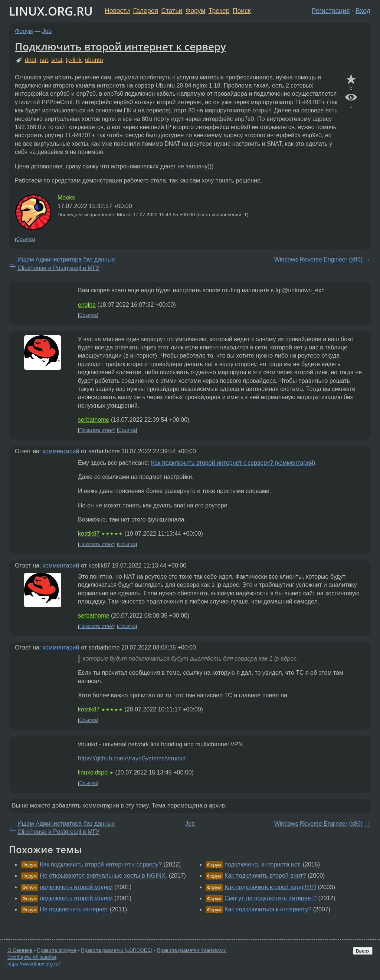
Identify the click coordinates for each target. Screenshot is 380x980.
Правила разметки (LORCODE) (117, 950)
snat (57, 60)
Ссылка (25, 239)
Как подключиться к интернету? (268, 909)
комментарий (61, 451)
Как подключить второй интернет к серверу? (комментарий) (233, 463)
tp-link (74, 60)
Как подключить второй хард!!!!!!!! (270, 887)
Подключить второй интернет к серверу (120, 46)
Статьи (172, 11)
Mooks (66, 198)
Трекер (219, 11)
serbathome (94, 420)
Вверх (363, 951)
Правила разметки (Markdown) (191, 950)
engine (87, 305)
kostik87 (89, 534)
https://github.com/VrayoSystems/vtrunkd (132, 758)
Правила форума (57, 950)
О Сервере (20, 950)
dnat (31, 60)
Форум (195, 11)
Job (47, 31)
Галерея (146, 11)
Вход (363, 11)
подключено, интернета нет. (263, 864)
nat (44, 60)
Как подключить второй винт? (265, 876)
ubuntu (94, 60)
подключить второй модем (76, 887)
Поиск (242, 11)
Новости (117, 11)
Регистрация (331, 11)
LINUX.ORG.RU (51, 11)
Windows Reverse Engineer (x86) (318, 259)
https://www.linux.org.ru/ (34, 964)
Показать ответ (97, 430)
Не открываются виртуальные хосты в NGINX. (103, 876)
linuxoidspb (93, 772)
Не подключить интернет (74, 909)
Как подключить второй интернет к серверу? (101, 864)
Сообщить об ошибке (32, 957)
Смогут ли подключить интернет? (271, 898)
